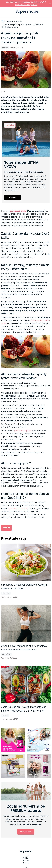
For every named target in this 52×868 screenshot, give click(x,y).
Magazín (26, 860)
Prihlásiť (49, 12)
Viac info (13, 198)
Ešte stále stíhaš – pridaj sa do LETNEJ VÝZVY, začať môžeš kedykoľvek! (26, 3)
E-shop (26, 863)
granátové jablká (18, 211)
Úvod (26, 856)
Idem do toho (26, 832)
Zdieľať (6, 528)
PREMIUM (26, 858)
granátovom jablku (23, 431)
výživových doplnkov (18, 508)
